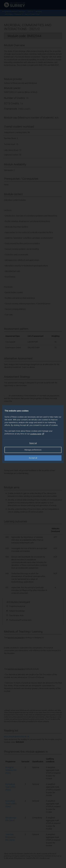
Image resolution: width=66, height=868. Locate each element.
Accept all (33, 458)
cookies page (37, 434)
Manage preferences (33, 450)
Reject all (33, 443)
